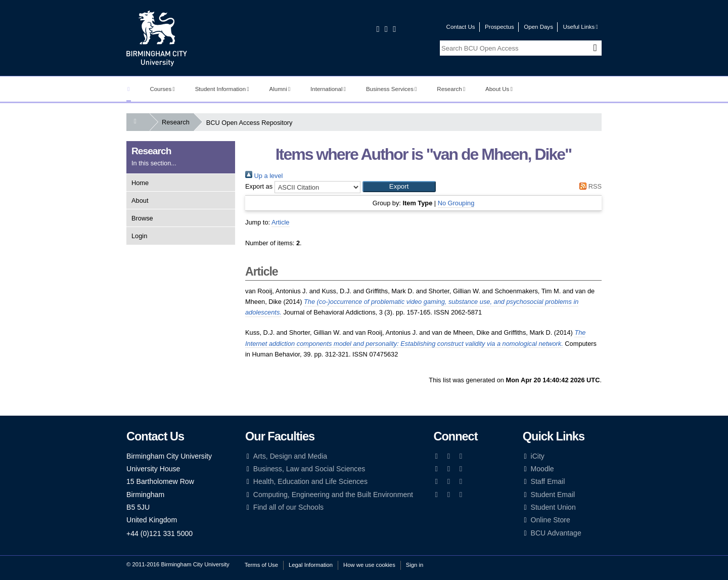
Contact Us (461, 27)
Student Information (222, 89)
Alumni (280, 89)
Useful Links (580, 27)
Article (281, 222)
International (328, 89)
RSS (589, 186)
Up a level (264, 176)
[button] (399, 187)
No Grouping (456, 203)
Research (451, 89)
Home (140, 183)
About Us (499, 89)
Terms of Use (261, 565)
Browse (142, 218)
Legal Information (311, 565)
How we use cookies (369, 565)
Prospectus (499, 27)
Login (139, 236)
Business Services (392, 89)
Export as (259, 186)
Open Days (538, 27)
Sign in (415, 565)
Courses (162, 89)
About (140, 200)
